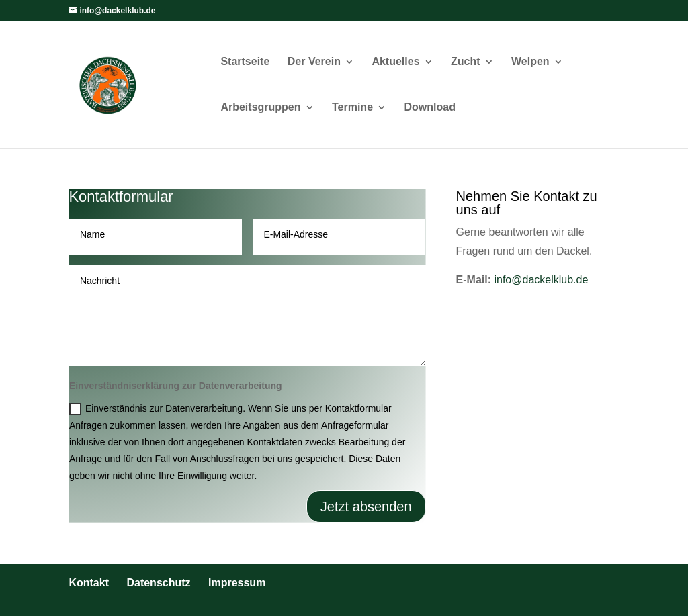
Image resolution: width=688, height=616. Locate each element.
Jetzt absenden (366, 507)
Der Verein (314, 62)
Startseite (245, 62)
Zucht (466, 62)
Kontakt (89, 583)
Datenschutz (158, 583)
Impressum (237, 583)
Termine (352, 108)
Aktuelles (395, 62)
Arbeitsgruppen (260, 108)
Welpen (530, 62)
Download (430, 108)
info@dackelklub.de (541, 280)
